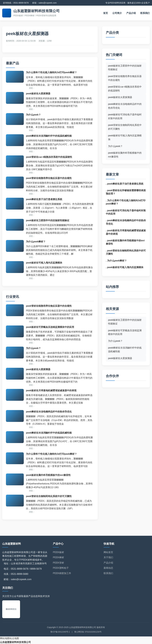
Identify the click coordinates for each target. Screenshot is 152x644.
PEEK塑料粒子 (61, 568)
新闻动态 (108, 568)
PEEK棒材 (58, 557)
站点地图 (14, 638)
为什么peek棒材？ (36, 242)
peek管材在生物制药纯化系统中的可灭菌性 (49, 496)
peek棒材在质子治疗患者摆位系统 (44, 199)
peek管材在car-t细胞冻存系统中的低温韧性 (49, 157)
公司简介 (117, 13)
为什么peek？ (33, 115)
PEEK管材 (58, 563)
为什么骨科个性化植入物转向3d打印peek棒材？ (51, 72)
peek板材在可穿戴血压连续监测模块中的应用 (50, 327)
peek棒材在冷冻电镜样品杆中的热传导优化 (49, 412)
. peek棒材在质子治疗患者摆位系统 (125, 184)
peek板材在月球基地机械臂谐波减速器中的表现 (51, 390)
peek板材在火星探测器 (38, 94)
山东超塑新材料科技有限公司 (15, 642)
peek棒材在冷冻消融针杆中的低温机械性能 (49, 136)
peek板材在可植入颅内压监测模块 (44, 263)
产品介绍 (131, 13)
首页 (106, 13)
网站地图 (5, 638)
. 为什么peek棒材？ (116, 261)
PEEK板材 (58, 552)
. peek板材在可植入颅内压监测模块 (125, 267)
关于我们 (108, 557)
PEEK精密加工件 (62, 573)
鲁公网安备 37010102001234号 (88, 632)
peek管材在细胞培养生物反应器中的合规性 (49, 178)
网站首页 (108, 552)
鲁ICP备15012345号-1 (60, 632)
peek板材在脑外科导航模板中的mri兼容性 (48, 475)
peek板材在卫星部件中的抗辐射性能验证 (48, 220)
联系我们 (145, 13)
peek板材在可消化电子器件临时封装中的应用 (125, 116)
